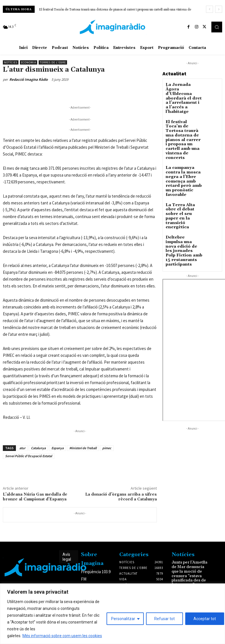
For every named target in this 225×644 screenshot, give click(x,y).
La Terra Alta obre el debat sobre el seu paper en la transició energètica (184, 176)
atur (22, 448)
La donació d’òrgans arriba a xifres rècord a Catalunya (121, 497)
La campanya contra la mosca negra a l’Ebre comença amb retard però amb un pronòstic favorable (108, 10)
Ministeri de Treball (83, 448)
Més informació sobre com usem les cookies (62, 636)
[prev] (210, 9)
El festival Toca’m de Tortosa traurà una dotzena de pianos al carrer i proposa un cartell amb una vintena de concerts (183, 121)
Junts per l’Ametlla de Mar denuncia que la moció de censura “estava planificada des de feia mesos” (190, 570)
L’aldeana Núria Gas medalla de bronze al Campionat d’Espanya (35, 497)
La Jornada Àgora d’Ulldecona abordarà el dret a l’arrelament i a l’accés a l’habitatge (184, 92)
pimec (107, 448)
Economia (29, 62)
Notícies (11, 62)
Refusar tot (164, 619)
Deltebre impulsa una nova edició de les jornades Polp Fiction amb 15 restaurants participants (183, 201)
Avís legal (67, 557)
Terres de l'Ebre (53, 62)
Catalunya (38, 448)
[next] (219, 9)
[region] (113, 614)
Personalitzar (123, 619)
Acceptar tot (205, 619)
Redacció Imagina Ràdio (29, 79)
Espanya (58, 448)
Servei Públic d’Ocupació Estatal (29, 456)
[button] (217, 27)
